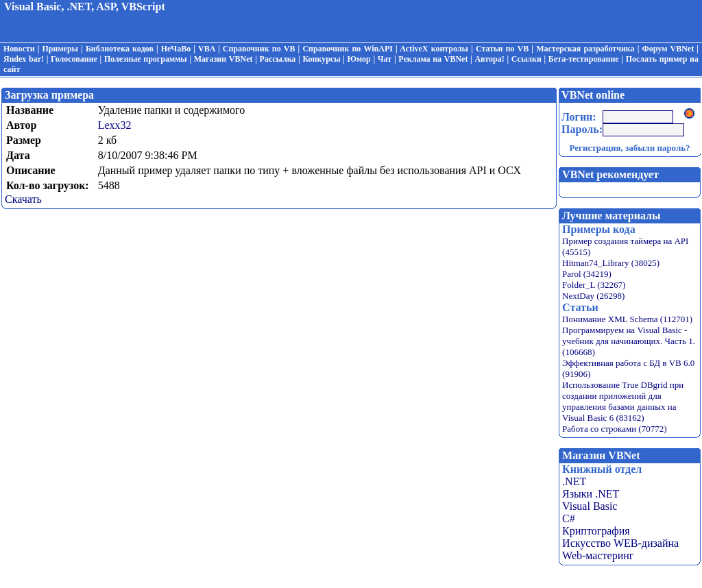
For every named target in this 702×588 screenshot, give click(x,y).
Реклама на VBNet (433, 59)
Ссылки (526, 59)
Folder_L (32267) (594, 285)
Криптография (596, 531)
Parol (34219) (587, 274)
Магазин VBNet (223, 59)
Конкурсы (321, 59)
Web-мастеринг (598, 555)
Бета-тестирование (584, 59)
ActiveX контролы (434, 49)
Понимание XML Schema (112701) (627, 319)
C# (569, 518)
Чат (385, 59)
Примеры (60, 49)
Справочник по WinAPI (348, 49)
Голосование (74, 59)
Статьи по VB (502, 49)
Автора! (489, 59)
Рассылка (278, 59)
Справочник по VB (259, 49)
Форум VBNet (668, 49)
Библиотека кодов (120, 49)
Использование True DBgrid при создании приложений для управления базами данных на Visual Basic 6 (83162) (623, 401)
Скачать (23, 199)
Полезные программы (146, 59)
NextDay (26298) (593, 296)
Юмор (359, 59)
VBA (207, 49)
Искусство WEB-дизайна (620, 543)
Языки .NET (591, 494)
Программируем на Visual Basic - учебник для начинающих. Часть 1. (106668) (629, 341)
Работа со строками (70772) (614, 429)
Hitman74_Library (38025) (611, 263)
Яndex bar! (24, 59)
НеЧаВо (176, 49)
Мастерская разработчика (585, 49)
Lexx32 (115, 125)
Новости (19, 49)
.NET (574, 481)
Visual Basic (590, 506)
